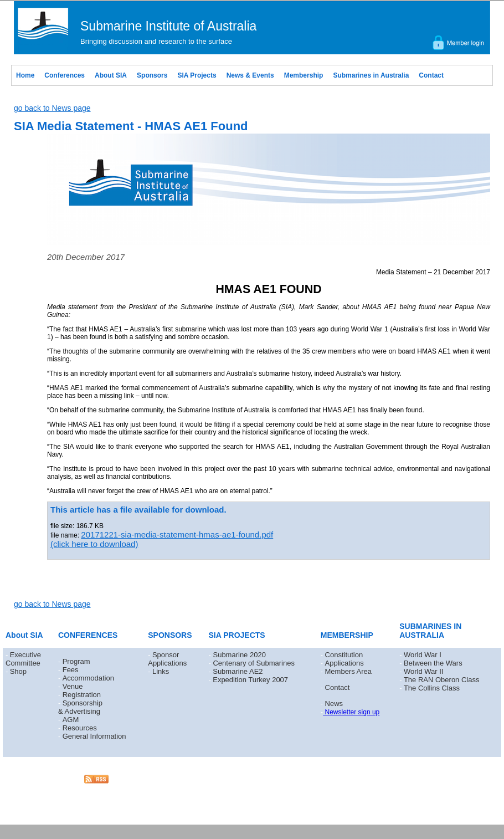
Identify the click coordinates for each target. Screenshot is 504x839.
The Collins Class (432, 688)
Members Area (349, 671)
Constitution (344, 655)
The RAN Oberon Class (442, 680)
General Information (94, 736)
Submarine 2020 (239, 655)
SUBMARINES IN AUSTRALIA (430, 631)
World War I (423, 655)
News (334, 704)
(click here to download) (94, 544)
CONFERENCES (88, 635)
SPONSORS (170, 635)
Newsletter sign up (351, 712)
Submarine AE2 (238, 671)
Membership (304, 75)
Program (76, 661)
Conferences (65, 75)
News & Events (250, 75)
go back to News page (52, 108)
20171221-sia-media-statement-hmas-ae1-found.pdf (177, 534)
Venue (73, 686)
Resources (80, 728)
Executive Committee (23, 659)
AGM (71, 720)
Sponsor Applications (167, 659)
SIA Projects (197, 75)
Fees (71, 670)
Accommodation (88, 678)
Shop (18, 671)
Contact (431, 75)
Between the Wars (433, 663)
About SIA (111, 75)
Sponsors (152, 75)
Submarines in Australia (371, 75)
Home (25, 75)
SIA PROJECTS (237, 635)
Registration (82, 695)
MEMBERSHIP (347, 635)
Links (161, 671)
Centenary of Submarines (253, 663)
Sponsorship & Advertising (80, 707)
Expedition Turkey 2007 (250, 680)
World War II (424, 671)
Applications (344, 663)
